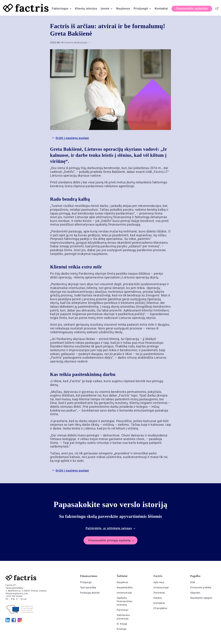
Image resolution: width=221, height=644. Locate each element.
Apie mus (159, 582)
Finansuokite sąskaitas (192, 9)
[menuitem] (217, 11)
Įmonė (105, 9)
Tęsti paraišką (88, 587)
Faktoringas (60, 9)
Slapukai (195, 593)
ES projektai (160, 608)
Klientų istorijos (86, 9)
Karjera (158, 598)
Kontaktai (161, 9)
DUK (193, 582)
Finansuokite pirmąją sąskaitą (109, 540)
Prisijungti (141, 9)
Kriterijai (122, 629)
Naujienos (123, 9)
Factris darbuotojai (76, 43)
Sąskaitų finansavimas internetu (124, 601)
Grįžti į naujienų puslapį (72, 138)
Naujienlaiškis (125, 587)
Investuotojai (124, 593)
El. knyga (122, 624)
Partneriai (122, 610)
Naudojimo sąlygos (201, 598)
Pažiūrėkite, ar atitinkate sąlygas (109, 528)
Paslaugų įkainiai (90, 593)
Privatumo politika (201, 587)
